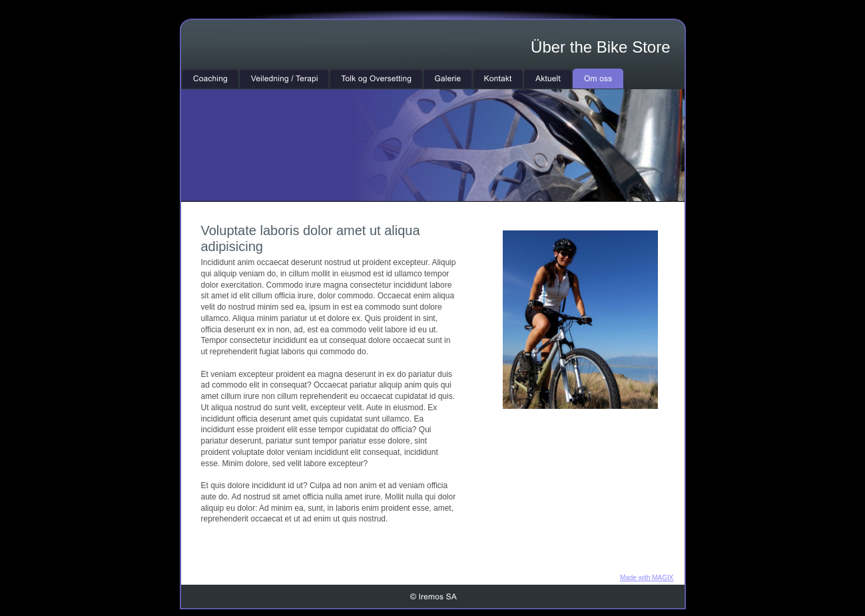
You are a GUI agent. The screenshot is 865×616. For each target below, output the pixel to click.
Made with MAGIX (647, 578)
